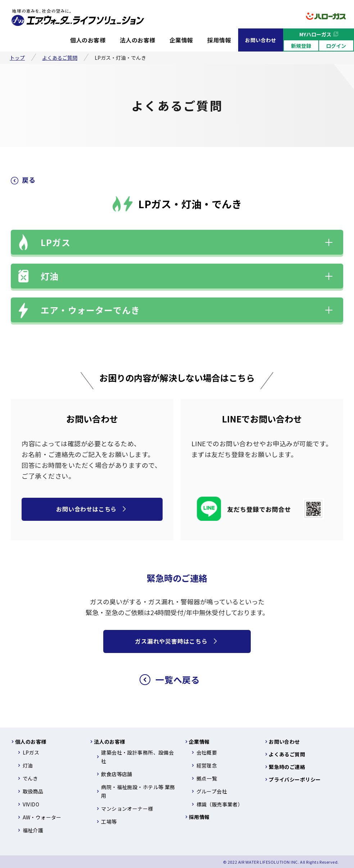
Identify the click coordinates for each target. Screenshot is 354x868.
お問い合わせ (261, 40)
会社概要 (207, 752)
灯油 (50, 276)
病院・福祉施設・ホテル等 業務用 (138, 791)
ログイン (336, 46)
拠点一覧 (207, 778)
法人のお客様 (138, 40)
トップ (17, 58)
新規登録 (301, 46)
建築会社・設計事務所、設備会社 (137, 757)
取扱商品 (33, 791)
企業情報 (181, 40)
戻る (29, 180)
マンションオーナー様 (127, 809)
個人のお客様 (88, 40)
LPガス (56, 242)
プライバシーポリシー (295, 779)
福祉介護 (33, 830)
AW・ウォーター (42, 817)
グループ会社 (212, 791)
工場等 (109, 822)
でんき (30, 778)
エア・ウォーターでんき (90, 310)
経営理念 (207, 765)
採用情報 (219, 40)
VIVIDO (31, 804)
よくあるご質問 (60, 58)
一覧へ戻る (178, 679)
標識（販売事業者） (220, 804)
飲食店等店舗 (117, 774)
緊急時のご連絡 (287, 767)
